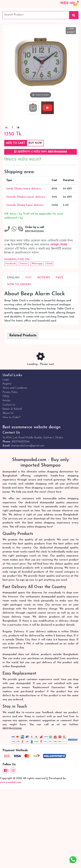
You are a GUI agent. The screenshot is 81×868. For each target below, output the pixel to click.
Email (49, 264)
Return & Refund (12, 409)
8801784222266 (21, 442)
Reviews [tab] (44, 278)
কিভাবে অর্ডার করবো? (23, 160)
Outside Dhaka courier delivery (26, 197)
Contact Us (9, 405)
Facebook (11, 264)
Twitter (24, 264)
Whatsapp (37, 264)
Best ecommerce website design (32, 427)
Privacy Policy (10, 392)
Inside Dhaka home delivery (24, 189)
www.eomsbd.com (11, 782)
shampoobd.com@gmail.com (28, 446)
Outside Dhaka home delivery (25, 205)
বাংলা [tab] (28, 278)
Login (6, 380)
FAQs (6, 396)
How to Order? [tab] (19, 285)
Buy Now (35, 143)
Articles (7, 401)
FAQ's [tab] (59, 278)
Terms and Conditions (15, 388)
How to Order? (11, 417)
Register (7, 384)
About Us (8, 413)
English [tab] (13, 278)
